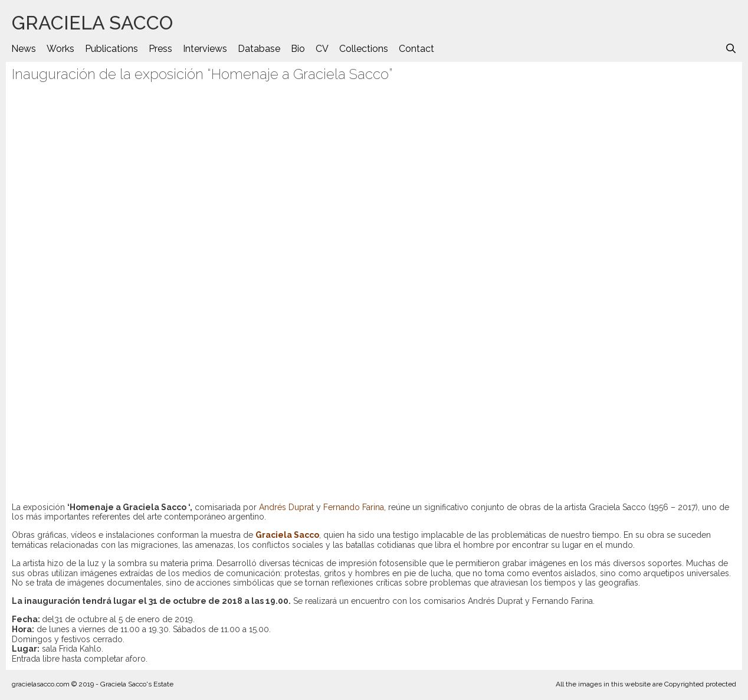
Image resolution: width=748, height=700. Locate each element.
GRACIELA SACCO (92, 23)
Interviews (205, 49)
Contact (416, 49)
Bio (298, 49)
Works (60, 49)
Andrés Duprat (286, 507)
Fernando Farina (354, 507)
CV (322, 49)
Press (160, 49)
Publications (111, 49)
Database (259, 49)
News (24, 49)
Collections (364, 49)
